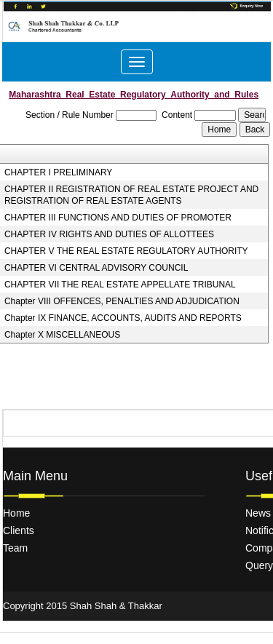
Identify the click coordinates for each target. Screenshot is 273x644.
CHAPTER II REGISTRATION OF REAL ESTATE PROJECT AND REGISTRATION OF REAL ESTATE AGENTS (131, 195)
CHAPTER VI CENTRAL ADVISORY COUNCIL (96, 268)
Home (16, 513)
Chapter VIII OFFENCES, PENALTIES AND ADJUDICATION (122, 301)
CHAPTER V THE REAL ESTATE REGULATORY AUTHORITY (126, 251)
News (258, 513)
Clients (19, 530)
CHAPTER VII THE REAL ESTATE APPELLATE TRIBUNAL (120, 285)
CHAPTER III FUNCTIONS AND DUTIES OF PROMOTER (118, 218)
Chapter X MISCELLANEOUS (62, 335)
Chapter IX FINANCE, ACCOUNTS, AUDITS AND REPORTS (123, 318)
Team (15, 548)
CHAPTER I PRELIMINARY (58, 172)
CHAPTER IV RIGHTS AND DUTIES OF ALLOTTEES (109, 234)
